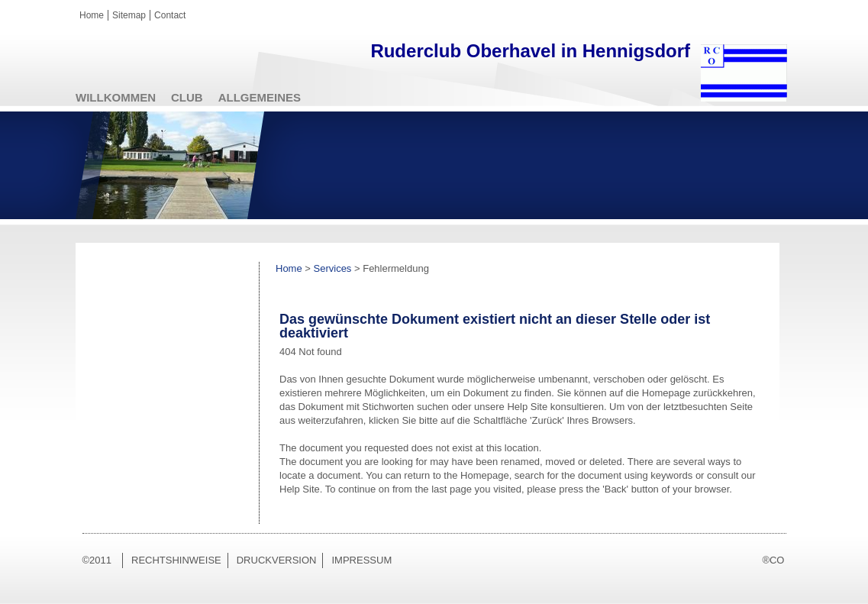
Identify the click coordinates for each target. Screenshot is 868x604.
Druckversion (277, 560)
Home (92, 15)
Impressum (361, 560)
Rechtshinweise (176, 560)
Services (333, 268)
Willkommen (116, 97)
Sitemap (129, 15)
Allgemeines (260, 97)
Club (187, 97)
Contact (170, 15)
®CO (773, 560)
